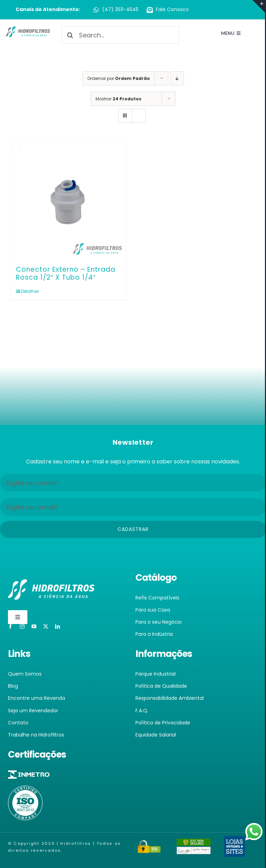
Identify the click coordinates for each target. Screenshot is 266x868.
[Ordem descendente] (177, 78)
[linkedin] (57, 626)
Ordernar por (119, 78)
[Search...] (120, 35)
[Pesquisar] (70, 35)
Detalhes (30, 291)
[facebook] (10, 626)
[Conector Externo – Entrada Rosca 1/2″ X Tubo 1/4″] (68, 201)
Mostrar (118, 99)
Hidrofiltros (76, 843)
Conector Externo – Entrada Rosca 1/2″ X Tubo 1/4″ (66, 273)
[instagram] (22, 626)
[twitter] (46, 626)
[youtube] (34, 626)
